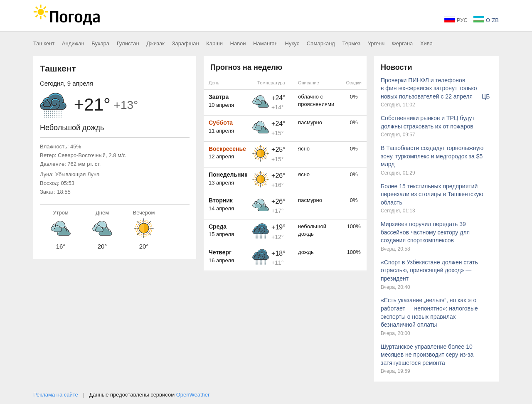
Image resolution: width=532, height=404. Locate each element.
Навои (238, 43)
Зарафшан (186, 43)
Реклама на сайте (56, 395)
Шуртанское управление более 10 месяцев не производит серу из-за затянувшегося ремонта (427, 355)
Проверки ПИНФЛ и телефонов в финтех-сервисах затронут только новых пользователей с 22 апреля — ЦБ (435, 88)
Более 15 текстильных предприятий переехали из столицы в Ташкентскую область (432, 194)
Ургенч (376, 43)
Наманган (265, 43)
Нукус (292, 43)
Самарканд (321, 43)
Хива (426, 43)
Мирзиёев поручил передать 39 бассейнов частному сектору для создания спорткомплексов (425, 232)
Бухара (100, 43)
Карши (214, 43)
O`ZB (486, 20)
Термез (352, 43)
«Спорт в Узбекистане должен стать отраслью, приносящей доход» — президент (429, 270)
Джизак (155, 43)
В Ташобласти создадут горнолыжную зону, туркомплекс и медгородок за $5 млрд (432, 156)
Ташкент (44, 43)
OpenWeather (193, 395)
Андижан (73, 43)
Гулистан (128, 43)
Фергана (402, 43)
